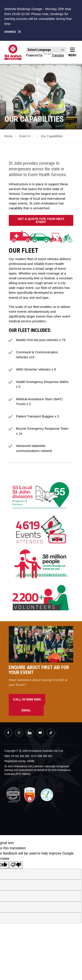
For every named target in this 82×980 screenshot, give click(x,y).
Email (26, 710)
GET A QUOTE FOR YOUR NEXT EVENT (41, 220)
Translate (54, 55)
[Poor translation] (16, 865)
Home (8, 136)
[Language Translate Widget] (46, 50)
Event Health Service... (27, 136)
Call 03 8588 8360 (27, 699)
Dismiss (13, 32)
